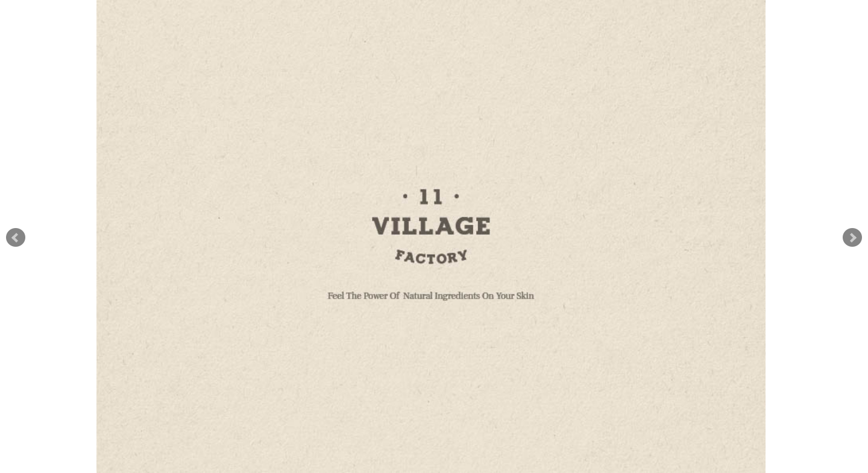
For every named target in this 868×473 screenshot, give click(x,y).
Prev (16, 238)
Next (852, 238)
